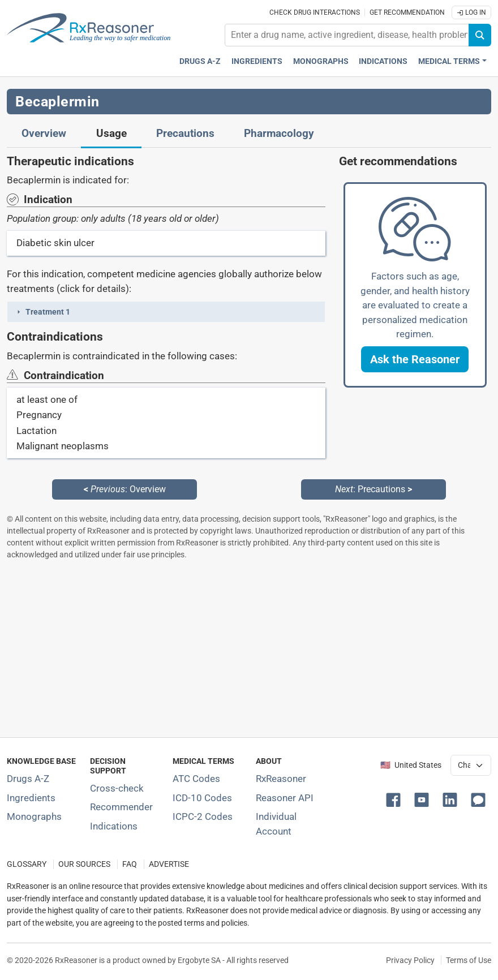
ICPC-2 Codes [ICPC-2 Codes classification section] (203, 816)
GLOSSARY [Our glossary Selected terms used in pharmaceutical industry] (27, 864)
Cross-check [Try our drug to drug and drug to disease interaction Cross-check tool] (117, 788)
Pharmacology (279, 134)
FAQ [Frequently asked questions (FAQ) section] (130, 864)
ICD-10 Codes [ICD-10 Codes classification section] (202, 798)
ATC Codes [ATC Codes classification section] (196, 779)
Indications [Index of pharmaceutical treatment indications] (114, 826)
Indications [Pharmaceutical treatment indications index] (383, 61)
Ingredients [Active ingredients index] (257, 61)
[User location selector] (471, 765)
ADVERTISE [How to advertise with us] (169, 864)
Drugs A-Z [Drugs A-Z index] (200, 61)
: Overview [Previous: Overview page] (125, 489)
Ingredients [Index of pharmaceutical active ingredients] (31, 798)
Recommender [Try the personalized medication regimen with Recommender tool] (121, 807)
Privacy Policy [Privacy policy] (410, 960)
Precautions (185, 134)
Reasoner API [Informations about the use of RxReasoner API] (285, 798)
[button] (166, 312)
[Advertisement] (249, 648)
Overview (44, 134)
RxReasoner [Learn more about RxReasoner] (281, 779)
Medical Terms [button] (449, 61)
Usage (111, 134)
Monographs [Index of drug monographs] (34, 816)
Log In (471, 12)
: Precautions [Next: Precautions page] (373, 489)
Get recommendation (407, 12)
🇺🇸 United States (411, 765)
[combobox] (347, 35)
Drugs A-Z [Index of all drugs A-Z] (28, 779)
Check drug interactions (315, 12)
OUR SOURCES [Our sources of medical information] (84, 864)
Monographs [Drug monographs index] (321, 61)
